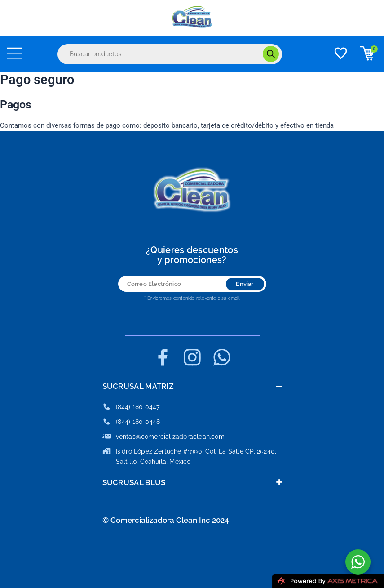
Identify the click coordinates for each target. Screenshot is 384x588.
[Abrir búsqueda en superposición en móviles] (170, 54)
